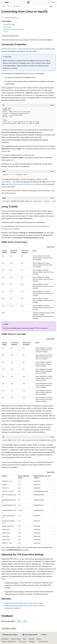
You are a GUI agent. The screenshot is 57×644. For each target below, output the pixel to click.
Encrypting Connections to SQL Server (30, 226)
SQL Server (16, 6)
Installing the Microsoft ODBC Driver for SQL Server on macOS (25, 606)
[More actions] (54, 6)
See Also (5, 32)
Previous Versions (16, 639)
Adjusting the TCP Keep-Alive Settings (13, 29)
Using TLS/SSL (7, 27)
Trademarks (32, 642)
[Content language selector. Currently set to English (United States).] (10, 635)
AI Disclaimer (5, 639)
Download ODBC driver (11, 36)
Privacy (39, 639)
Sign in (54, 2)
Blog (24, 639)
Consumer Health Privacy (8, 642)
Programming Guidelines (13, 608)
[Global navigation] (2, 2)
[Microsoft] (29, 2)
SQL (9, 6)
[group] (28, 201)
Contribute (32, 639)
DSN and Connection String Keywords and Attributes (21, 49)
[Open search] (49, 2)
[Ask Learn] (51, 6)
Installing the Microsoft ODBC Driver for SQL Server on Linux (24, 603)
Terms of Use (22, 642)
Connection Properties (9, 25)
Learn (3, 6)
